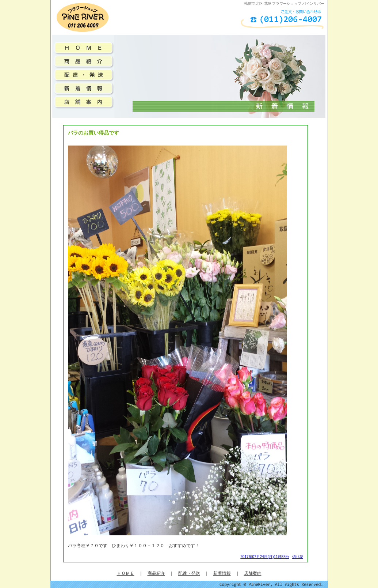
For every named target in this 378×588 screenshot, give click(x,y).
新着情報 (222, 573)
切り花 (298, 557)
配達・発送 (189, 573)
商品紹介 (156, 573)
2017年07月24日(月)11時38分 (265, 557)
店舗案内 (253, 573)
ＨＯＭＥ (126, 573)
